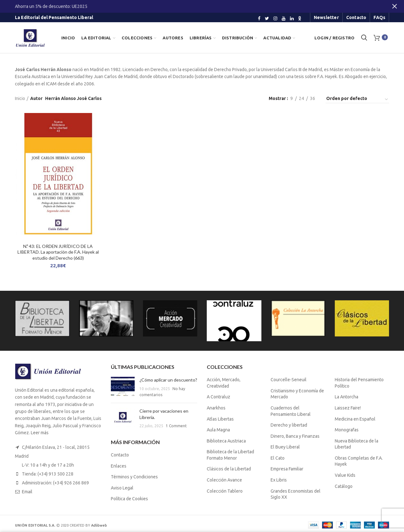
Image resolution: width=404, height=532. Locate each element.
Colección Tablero (225, 491)
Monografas (347, 430)
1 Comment (176, 426)
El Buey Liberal (285, 447)
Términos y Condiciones (134, 477)
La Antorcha (347, 397)
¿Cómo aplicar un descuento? (168, 380)
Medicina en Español (355, 419)
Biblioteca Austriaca (226, 441)
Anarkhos (216, 408)
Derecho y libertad (289, 425)
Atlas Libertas (220, 419)
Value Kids (345, 475)
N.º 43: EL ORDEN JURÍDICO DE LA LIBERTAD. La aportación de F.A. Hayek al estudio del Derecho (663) (58, 252)
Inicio (20, 98)
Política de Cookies (129, 499)
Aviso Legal (122, 488)
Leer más (40, 433)
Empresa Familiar (287, 469)
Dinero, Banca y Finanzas (295, 436)
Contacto (120, 455)
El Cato (278, 458)
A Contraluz (219, 397)
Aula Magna (218, 430)
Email (27, 492)
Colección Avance (224, 480)
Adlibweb (99, 525)
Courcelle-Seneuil (289, 380)
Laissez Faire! (348, 408)
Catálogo (344, 486)
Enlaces (119, 466)
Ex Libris (279, 480)
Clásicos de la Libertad (229, 469)
